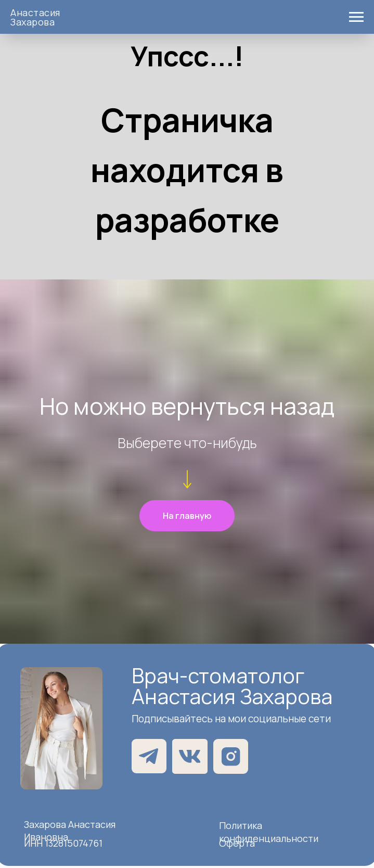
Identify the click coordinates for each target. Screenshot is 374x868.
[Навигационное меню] (356, 17)
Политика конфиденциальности (269, 832)
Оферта (237, 843)
